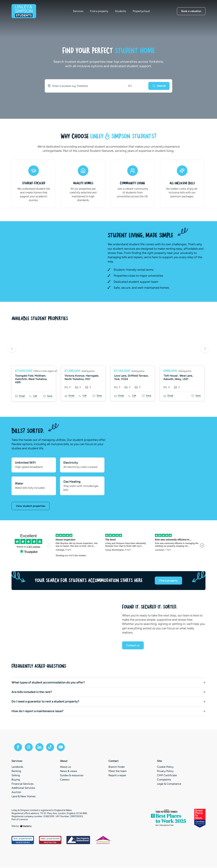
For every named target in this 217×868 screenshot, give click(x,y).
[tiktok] (51, 748)
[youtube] (62, 748)
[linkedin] (40, 748)
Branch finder (117, 767)
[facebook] (18, 748)
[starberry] (26, 827)
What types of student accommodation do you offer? (48, 683)
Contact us (133, 646)
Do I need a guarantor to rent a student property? (45, 702)
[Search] (159, 86)
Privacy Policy (165, 772)
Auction (16, 793)
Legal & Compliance (169, 784)
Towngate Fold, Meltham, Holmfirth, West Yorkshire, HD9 (31, 379)
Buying (16, 780)
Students (121, 11)
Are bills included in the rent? (32, 692)
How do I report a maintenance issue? (37, 711)
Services (79, 11)
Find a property (100, 11)
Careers (65, 780)
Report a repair (117, 776)
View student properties (31, 506)
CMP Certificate (167, 776)
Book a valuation (191, 11)
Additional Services (23, 789)
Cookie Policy (165, 767)
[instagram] (29, 748)
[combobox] (83, 86)
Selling (16, 776)
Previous (12, 349)
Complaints (164, 780)
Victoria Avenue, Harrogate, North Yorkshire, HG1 (82, 377)
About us (65, 767)
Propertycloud (142, 11)
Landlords (17, 767)
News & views (68, 772)
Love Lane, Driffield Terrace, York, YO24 (131, 377)
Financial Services (22, 784)
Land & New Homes (23, 797)
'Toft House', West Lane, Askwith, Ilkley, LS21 (178, 377)
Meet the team (118, 772)
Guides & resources (72, 776)
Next (205, 349)
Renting (16, 772)
